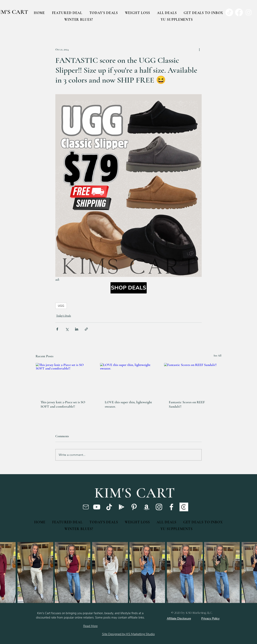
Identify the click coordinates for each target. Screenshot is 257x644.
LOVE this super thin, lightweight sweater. (128, 404)
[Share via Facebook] (57, 329)
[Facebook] (171, 507)
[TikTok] (109, 507)
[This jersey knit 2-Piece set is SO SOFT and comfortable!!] (64, 379)
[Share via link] (86, 329)
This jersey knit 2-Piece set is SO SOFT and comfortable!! (63, 404)
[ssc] (184, 507)
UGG (61, 306)
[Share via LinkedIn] (77, 329)
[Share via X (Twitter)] (67, 329)
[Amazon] (146, 507)
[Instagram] (159, 507)
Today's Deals (64, 316)
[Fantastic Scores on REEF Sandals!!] (193, 379)
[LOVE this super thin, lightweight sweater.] (129, 379)
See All (217, 356)
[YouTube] (97, 507)
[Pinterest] (134, 507)
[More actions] (199, 49)
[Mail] (86, 507)
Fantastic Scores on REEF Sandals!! (187, 404)
